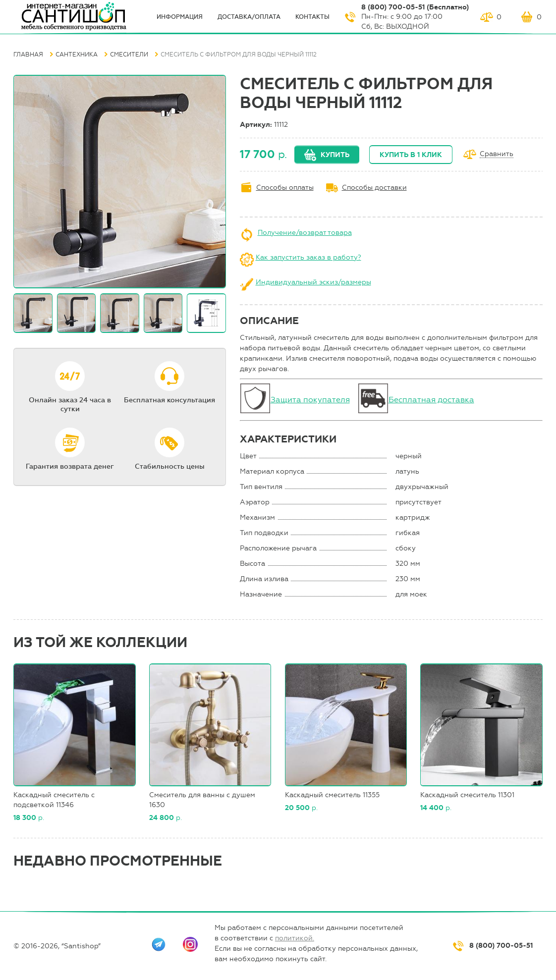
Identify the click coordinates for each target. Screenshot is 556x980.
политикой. (295, 938)
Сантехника (77, 54)
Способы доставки (374, 188)
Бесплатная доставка (431, 400)
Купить (335, 155)
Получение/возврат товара (305, 233)
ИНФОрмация (180, 17)
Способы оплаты (285, 188)
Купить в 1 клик (411, 155)
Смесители (129, 54)
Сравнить (497, 154)
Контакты (312, 17)
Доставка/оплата (249, 17)
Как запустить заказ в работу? (308, 257)
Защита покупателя (310, 400)
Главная (28, 54)
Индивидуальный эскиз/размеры (313, 282)
